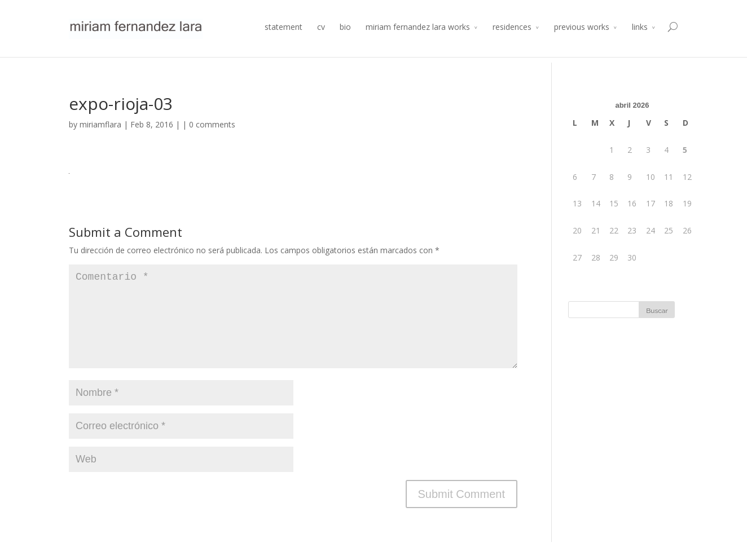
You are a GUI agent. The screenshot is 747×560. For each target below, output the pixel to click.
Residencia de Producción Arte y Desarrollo (560, 9)
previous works (582, 41)
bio (345, 41)
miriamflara (100, 124)
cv (321, 41)
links (640, 41)
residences (512, 41)
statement (284, 41)
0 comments (212, 124)
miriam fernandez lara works (418, 41)
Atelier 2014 (659, 9)
